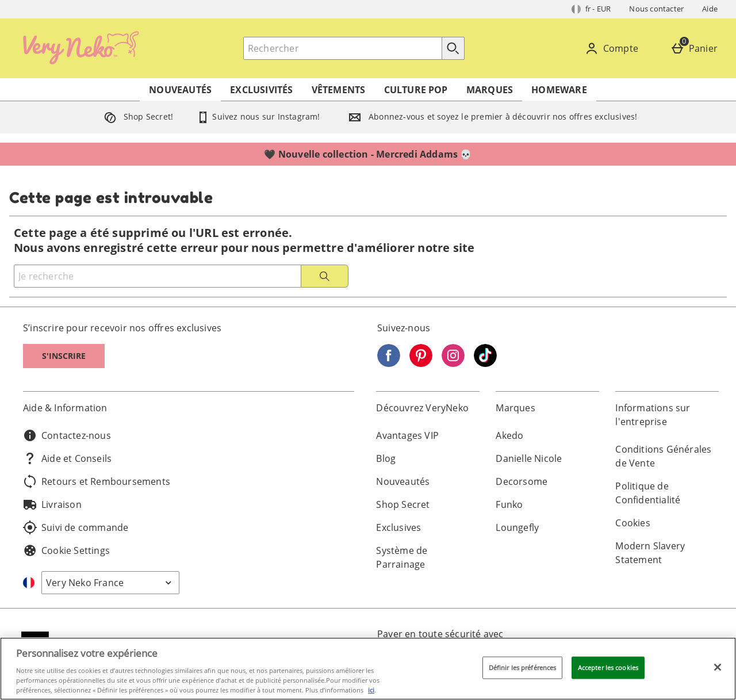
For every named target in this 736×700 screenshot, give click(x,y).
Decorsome (522, 481)
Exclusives (398, 527)
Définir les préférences (523, 668)
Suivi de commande (76, 527)
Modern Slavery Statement (650, 553)
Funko (509, 504)
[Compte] (614, 48)
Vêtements (339, 90)
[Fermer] (718, 667)
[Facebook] (389, 364)
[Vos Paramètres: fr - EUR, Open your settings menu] (591, 9)
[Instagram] (453, 364)
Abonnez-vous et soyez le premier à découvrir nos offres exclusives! (490, 116)
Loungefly (517, 527)
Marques (490, 90)
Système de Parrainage (402, 557)
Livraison (52, 504)
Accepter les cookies (608, 668)
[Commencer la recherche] (453, 48)
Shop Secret (403, 504)
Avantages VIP (407, 435)
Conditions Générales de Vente (663, 456)
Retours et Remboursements (97, 481)
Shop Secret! (136, 116)
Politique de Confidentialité (648, 493)
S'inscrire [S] (64, 356)
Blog (386, 458)
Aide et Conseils (67, 458)
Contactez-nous (67, 435)
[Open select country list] (110, 583)
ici (371, 690)
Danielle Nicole (529, 458)
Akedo (509, 435)
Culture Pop (416, 90)
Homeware (559, 90)
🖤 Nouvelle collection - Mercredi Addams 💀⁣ (368, 154)
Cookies (632, 523)
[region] (368, 669)
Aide (710, 9)
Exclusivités (261, 90)
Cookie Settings (66, 550)
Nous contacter (656, 9)
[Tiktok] (485, 364)
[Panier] (696, 48)
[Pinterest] (421, 364)
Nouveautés (180, 90)
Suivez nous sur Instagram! (258, 116)
